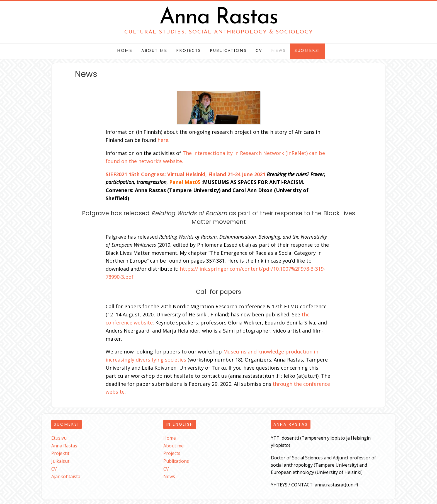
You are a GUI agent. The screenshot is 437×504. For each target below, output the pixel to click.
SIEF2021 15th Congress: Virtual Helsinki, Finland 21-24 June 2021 (185, 174)
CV (259, 51)
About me (154, 51)
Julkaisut (60, 461)
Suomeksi (307, 51)
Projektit (60, 453)
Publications (228, 51)
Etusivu (59, 438)
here (163, 140)
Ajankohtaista (66, 476)
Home (125, 51)
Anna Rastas (219, 18)
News (278, 51)
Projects (189, 51)
